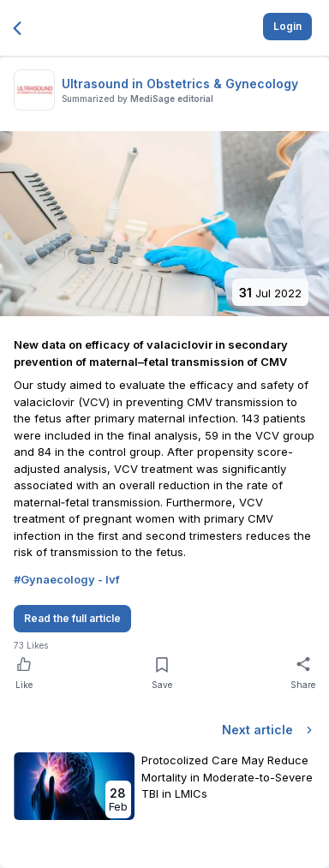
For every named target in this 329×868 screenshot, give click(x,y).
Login (287, 26)
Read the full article (72, 618)
